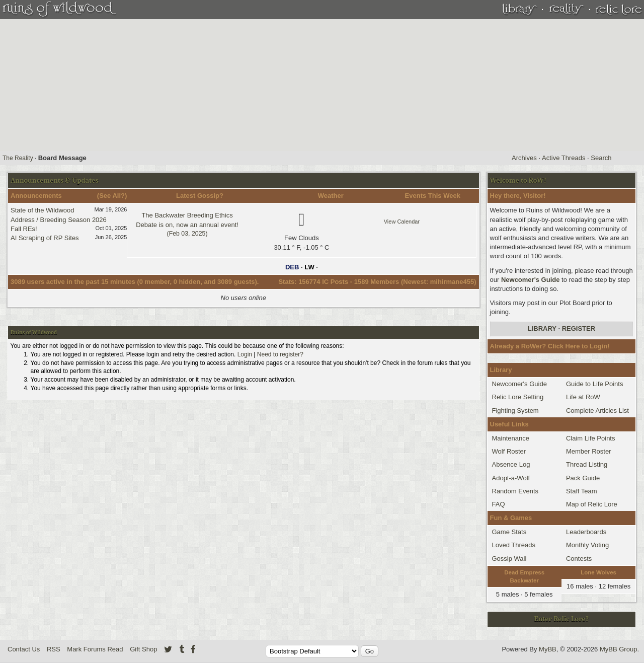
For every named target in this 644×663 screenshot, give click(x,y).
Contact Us (24, 649)
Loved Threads (514, 545)
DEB (292, 267)
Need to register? (280, 354)
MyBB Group (618, 649)
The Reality (18, 158)
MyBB (548, 649)
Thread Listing (587, 464)
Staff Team (582, 491)
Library (542, 328)
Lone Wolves (598, 572)
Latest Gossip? (200, 196)
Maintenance (511, 438)
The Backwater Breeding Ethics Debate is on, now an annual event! (187, 224)
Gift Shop (143, 649)
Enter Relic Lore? (562, 619)
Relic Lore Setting (518, 397)
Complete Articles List (597, 411)
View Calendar (402, 222)
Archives (524, 158)
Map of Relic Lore (592, 504)
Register (579, 328)
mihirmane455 (452, 282)
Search (601, 158)
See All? (112, 196)
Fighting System (515, 411)
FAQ (499, 504)
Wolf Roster (509, 451)
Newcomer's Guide (531, 280)
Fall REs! (24, 229)
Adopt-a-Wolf (511, 478)
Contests (579, 559)
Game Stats (509, 532)
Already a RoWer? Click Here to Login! (550, 346)
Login (245, 354)
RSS (54, 649)
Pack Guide (583, 478)
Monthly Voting (587, 545)
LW (309, 267)
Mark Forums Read (95, 649)
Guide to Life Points (594, 384)
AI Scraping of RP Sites (45, 238)
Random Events (515, 491)
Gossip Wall (509, 559)
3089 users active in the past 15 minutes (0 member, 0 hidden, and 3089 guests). (135, 282)
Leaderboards (586, 532)
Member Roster (589, 451)
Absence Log (511, 464)
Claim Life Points (591, 438)
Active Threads (563, 158)
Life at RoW (583, 397)
